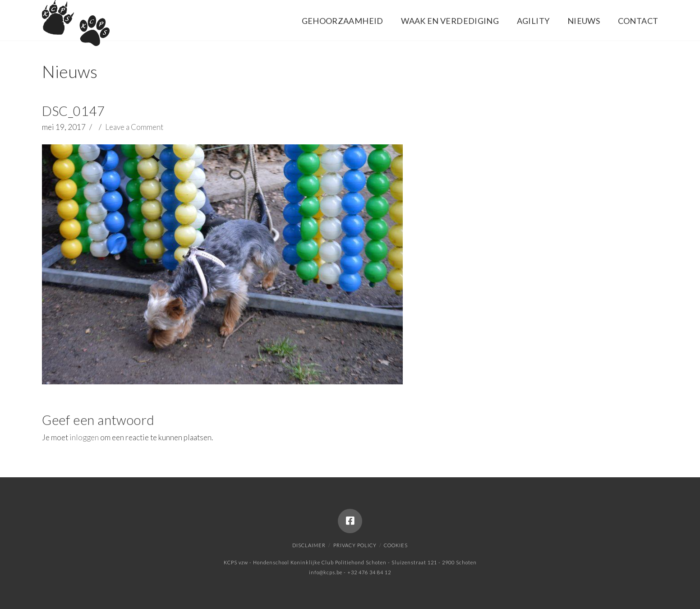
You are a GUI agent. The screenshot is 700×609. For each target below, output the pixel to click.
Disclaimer (309, 545)
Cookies (396, 545)
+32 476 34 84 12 (369, 572)
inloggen (84, 437)
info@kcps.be (326, 572)
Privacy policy (355, 545)
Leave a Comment (134, 127)
